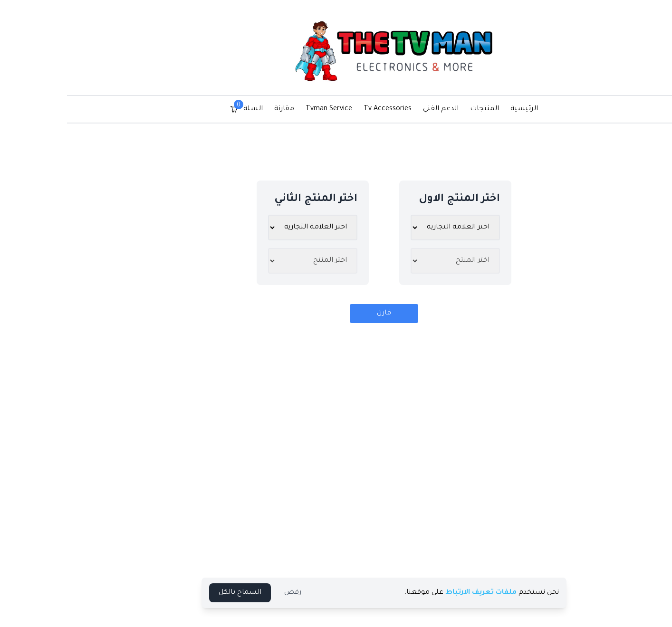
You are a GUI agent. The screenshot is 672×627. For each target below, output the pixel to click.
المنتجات (437, 109)
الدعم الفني (393, 109)
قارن (336, 313)
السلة (198, 108)
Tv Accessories (340, 109)
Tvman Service (281, 109)
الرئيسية (476, 109)
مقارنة (236, 109)
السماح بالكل (192, 593)
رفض (245, 593)
